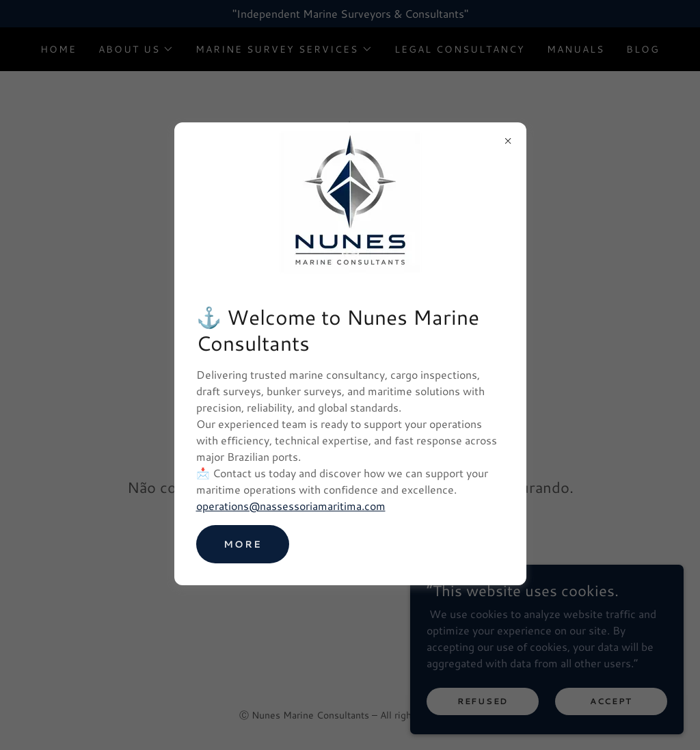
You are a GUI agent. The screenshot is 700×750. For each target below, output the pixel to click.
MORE (243, 544)
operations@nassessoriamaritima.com (291, 506)
